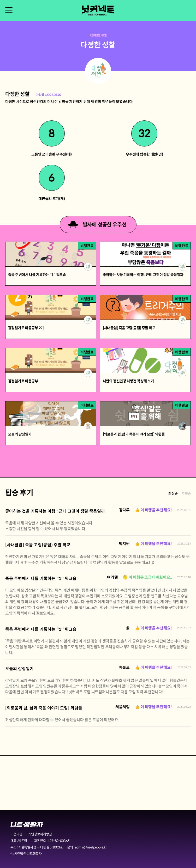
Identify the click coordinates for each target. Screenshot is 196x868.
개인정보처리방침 (40, 834)
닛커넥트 (98, 10)
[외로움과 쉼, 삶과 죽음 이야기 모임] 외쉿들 (44, 708)
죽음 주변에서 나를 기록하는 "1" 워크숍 (41, 579)
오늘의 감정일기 (19, 669)
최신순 (173, 494)
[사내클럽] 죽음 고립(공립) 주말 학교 (38, 545)
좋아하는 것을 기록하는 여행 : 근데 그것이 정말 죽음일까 (55, 511)
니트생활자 (27, 825)
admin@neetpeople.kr (91, 847)
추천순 (186, 494)
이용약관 (16, 834)
